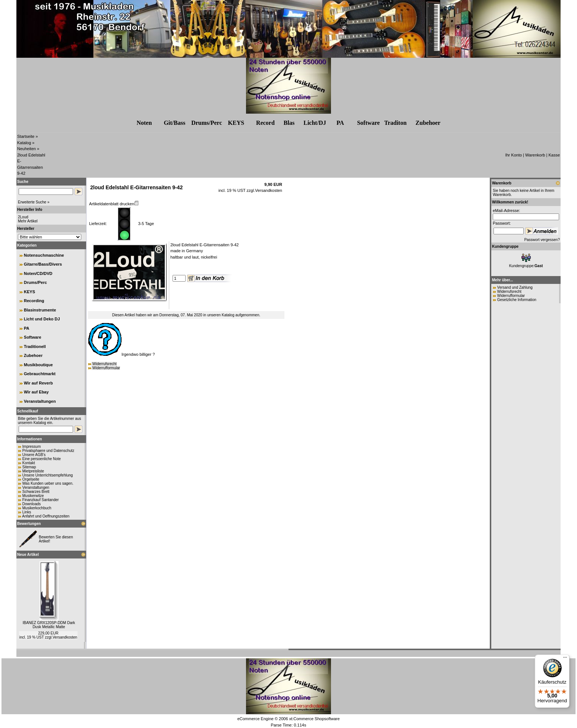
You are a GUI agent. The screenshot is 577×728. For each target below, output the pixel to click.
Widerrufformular (106, 368)
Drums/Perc (206, 123)
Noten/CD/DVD (38, 273)
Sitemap (29, 467)
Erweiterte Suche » (34, 202)
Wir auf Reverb (38, 383)
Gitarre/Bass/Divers (43, 264)
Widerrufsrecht (105, 364)
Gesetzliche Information (517, 300)
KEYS (236, 123)
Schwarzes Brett (36, 492)
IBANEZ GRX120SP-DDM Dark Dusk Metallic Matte (49, 625)
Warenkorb (535, 155)
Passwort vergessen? (542, 240)
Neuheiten (26, 149)
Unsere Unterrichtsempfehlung (48, 475)
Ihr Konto (513, 155)
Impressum (31, 447)
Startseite (26, 136)
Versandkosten (65, 637)
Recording (34, 301)
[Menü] (565, 659)
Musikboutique (38, 365)
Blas (289, 123)
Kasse (554, 155)
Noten (144, 123)
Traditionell (35, 346)
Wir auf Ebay (36, 392)
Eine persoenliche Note (42, 459)
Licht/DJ (315, 123)
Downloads (31, 504)
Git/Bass (174, 123)
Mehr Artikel (28, 221)
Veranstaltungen (40, 401)
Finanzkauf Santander (41, 500)
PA (340, 123)
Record (265, 123)
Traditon (395, 123)
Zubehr (428, 123)
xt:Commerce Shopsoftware (315, 719)
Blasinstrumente (40, 310)
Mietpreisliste (33, 471)
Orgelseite (31, 479)
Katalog (24, 143)
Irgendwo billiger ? (121, 354)
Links (27, 512)
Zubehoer (33, 355)
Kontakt (29, 463)
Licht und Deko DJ (42, 319)
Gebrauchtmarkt (40, 374)
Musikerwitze (33, 496)
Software (368, 123)
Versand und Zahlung (515, 287)
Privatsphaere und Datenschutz (48, 451)
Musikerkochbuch (37, 508)
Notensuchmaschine (44, 255)
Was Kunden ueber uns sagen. (48, 483)
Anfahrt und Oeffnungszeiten (46, 516)
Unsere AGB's (34, 455)
